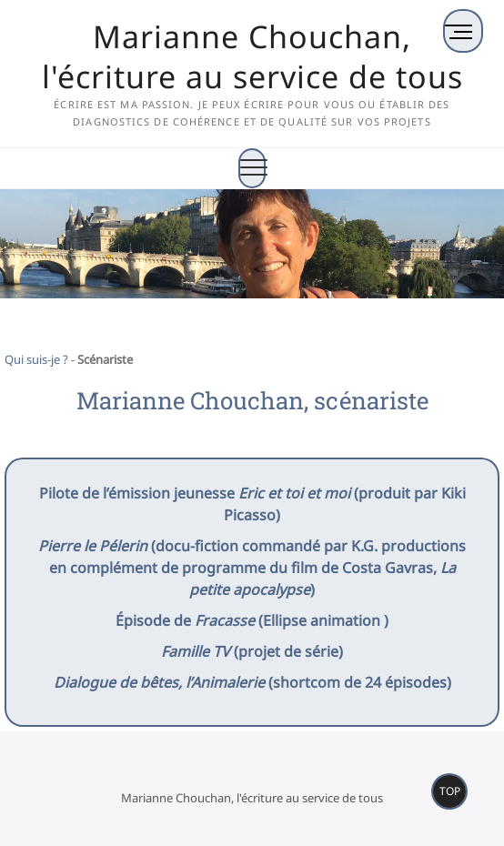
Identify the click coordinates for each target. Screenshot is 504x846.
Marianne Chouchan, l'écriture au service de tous (252, 56)
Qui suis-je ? (36, 359)
